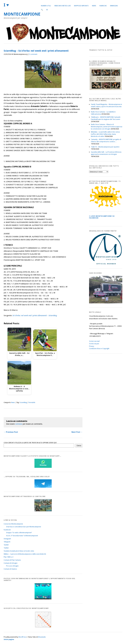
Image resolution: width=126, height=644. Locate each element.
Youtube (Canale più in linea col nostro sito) (19, 551)
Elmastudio (42, 637)
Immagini (114, 6)
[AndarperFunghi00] (106, 89)
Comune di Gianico (10, 569)
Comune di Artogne (11, 563)
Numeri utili (46, 6)
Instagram (7, 539)
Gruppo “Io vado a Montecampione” (19, 533)
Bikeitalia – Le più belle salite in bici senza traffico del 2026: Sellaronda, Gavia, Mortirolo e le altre (105, 134)
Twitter (6, 548)
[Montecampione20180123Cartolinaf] (43, 511)
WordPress (22, 637)
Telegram (7, 542)
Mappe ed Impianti (81, 6)
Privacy (92, 346)
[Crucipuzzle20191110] (43, 627)
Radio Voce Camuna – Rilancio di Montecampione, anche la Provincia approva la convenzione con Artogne (107, 127)
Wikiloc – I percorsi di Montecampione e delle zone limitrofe (25, 554)
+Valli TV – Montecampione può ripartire (105, 147)
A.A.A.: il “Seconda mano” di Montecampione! (22, 536)
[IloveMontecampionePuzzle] (43, 599)
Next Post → (77, 432)
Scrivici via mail (94, 341)
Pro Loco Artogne (12, 566)
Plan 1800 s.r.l (8, 557)
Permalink (32, 402)
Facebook (7, 530)
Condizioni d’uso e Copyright (99, 349)
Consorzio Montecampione (13, 524)
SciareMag (23, 402)
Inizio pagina (9, 639)
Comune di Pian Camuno (12, 560)
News (94, 6)
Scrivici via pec (94, 344)
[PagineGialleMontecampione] (106, 207)
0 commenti (33, 54)
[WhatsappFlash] (43, 467)
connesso (19, 424)
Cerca (79, 446)
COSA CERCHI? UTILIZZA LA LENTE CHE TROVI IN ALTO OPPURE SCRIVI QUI (30, 443)
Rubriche (103, 6)
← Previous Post (11, 432)
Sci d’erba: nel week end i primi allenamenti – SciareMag (35, 316)
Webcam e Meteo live (63, 6)
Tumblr (6, 545)
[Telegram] (43, 487)
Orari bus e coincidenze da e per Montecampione (24, 527)
